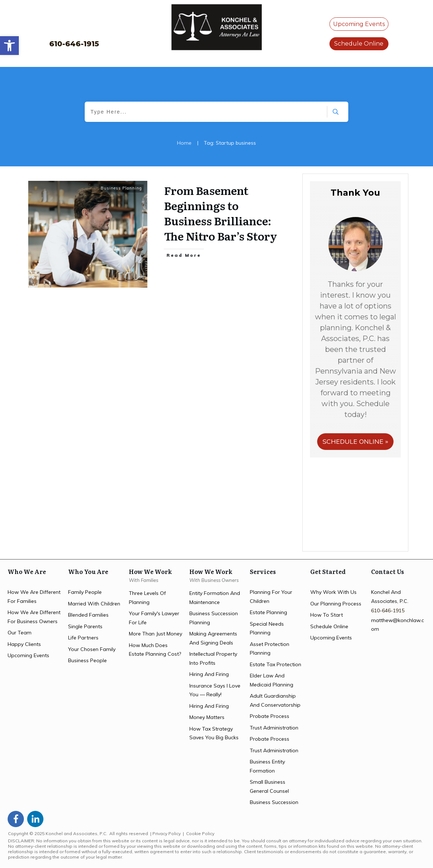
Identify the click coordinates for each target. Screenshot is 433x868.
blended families (88, 615)
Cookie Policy (200, 833)
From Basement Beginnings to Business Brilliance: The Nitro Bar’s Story (220, 213)
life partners (83, 638)
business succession (274, 802)
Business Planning (121, 188)
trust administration (274, 728)
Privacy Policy (167, 833)
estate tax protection (276, 664)
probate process (270, 716)
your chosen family (92, 649)
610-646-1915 (74, 44)
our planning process (336, 604)
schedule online (329, 626)
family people (85, 592)
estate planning (268, 612)
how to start (327, 615)
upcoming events (28, 655)
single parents (85, 626)
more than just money (155, 634)
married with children (94, 604)
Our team (20, 633)
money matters (207, 717)
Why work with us (333, 592)
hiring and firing (209, 674)
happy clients (24, 644)
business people (87, 660)
